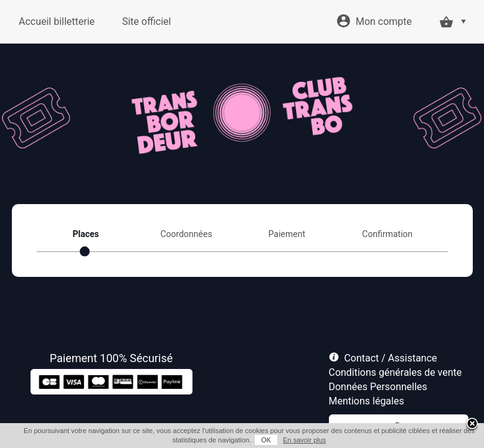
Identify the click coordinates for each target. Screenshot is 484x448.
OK (266, 440)
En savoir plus (304, 440)
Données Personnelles (378, 387)
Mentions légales (367, 401)
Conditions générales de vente (396, 372)
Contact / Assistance (390, 358)
